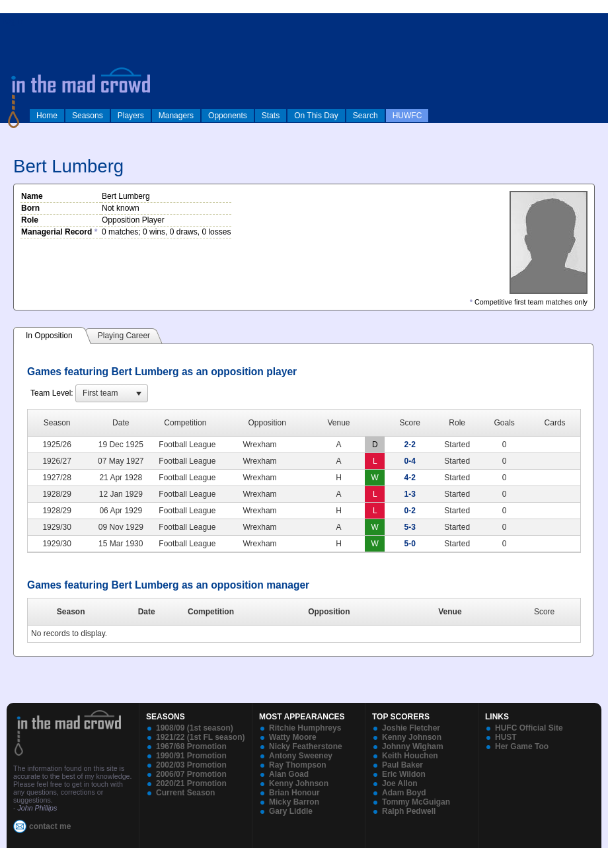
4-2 (410, 478)
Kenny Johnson (299, 783)
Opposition (329, 612)
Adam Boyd (404, 793)
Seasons (88, 116)
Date (147, 612)
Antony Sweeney (301, 756)
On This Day (316, 116)
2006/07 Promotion (191, 774)
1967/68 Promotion (191, 746)
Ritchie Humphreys (305, 728)
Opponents (228, 116)
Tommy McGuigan (416, 802)
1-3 (410, 494)
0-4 (410, 461)
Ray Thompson (298, 765)
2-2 (410, 445)
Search (365, 116)
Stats (271, 116)
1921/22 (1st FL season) (201, 737)
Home (47, 116)
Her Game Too (522, 746)
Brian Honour (294, 793)
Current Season (185, 793)
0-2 (410, 511)
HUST (506, 737)
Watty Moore (293, 737)
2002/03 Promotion (191, 765)
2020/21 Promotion (191, 783)
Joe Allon (400, 783)
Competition (211, 612)
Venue (450, 612)
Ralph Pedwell (409, 811)
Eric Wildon (404, 774)
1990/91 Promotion (191, 756)
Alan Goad (289, 774)
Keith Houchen (410, 756)
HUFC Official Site (529, 728)
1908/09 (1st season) (195, 728)
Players (131, 116)
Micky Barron (294, 802)
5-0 (410, 544)
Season (71, 612)
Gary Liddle (291, 811)
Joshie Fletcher (411, 728)
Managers (176, 116)
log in (14, 21)
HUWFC (407, 116)
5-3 (410, 527)
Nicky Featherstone (306, 746)
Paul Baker (402, 765)
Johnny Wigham (413, 746)
